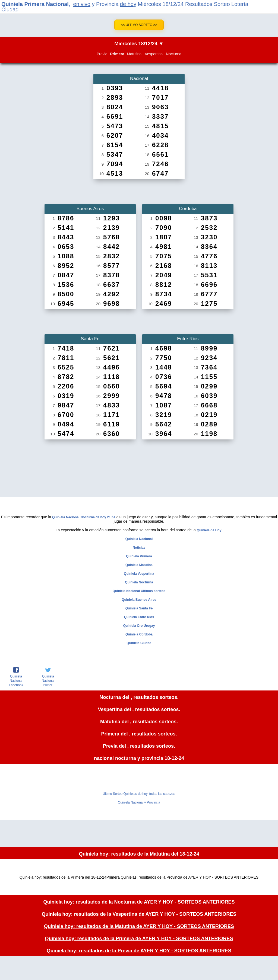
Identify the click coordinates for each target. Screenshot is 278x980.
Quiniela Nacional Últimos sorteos (139, 591)
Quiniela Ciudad (139, 643)
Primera (117, 54)
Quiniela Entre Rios (139, 617)
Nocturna (174, 54)
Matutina (134, 54)
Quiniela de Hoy (209, 530)
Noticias (139, 548)
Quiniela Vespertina (139, 574)
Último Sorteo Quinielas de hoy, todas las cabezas (139, 794)
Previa (102, 54)
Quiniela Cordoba (139, 634)
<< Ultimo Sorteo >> (139, 25)
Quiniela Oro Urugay (139, 626)
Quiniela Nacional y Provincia (139, 802)
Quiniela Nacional (139, 539)
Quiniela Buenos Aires (139, 600)
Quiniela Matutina (139, 565)
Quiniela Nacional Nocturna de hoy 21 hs (84, 517)
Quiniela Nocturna (139, 582)
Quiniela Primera (139, 556)
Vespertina (154, 54)
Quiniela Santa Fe (139, 608)
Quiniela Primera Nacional (35, 4)
